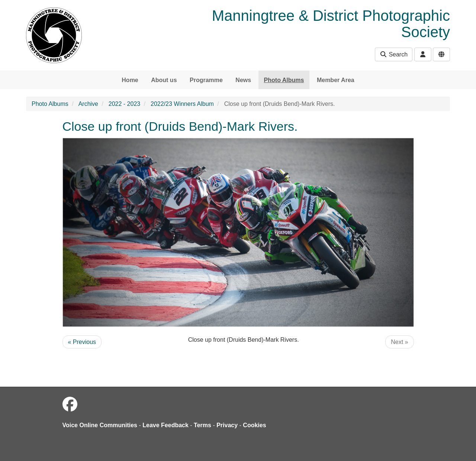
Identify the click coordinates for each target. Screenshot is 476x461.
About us (164, 80)
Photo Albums (284, 80)
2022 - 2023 (124, 104)
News (243, 80)
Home (130, 80)
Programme (206, 80)
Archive (88, 104)
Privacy (227, 425)
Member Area (336, 80)
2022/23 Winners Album (182, 104)
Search (394, 54)
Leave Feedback (165, 425)
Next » (399, 342)
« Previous (82, 342)
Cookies (254, 425)
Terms (202, 425)
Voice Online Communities (100, 425)
